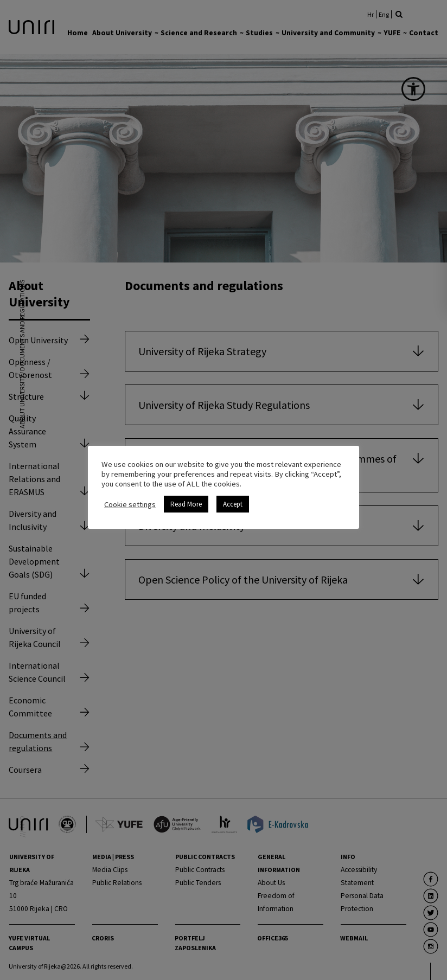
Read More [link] (186, 504)
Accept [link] (233, 504)
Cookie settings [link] (130, 504)
